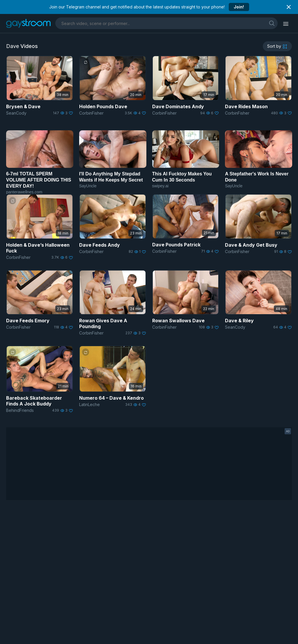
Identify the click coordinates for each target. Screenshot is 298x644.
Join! (239, 7)
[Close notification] (289, 7)
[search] (272, 23)
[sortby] (277, 46)
